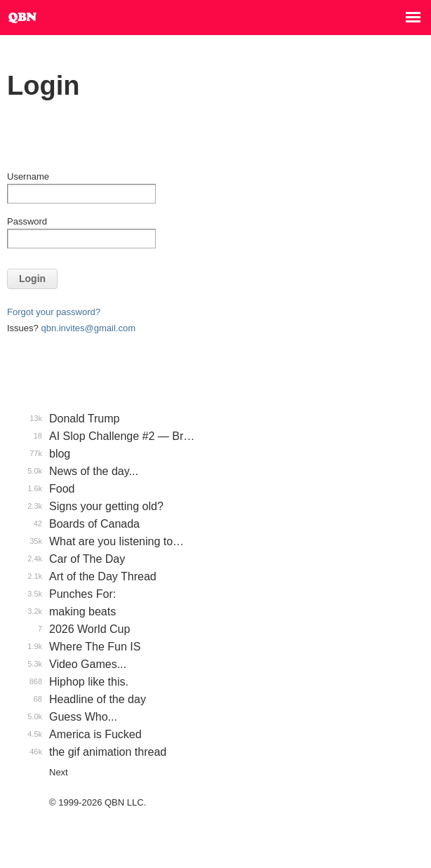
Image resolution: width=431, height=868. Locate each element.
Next (59, 772)
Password (27, 221)
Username (28, 176)
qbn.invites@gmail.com (88, 328)
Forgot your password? (54, 312)
